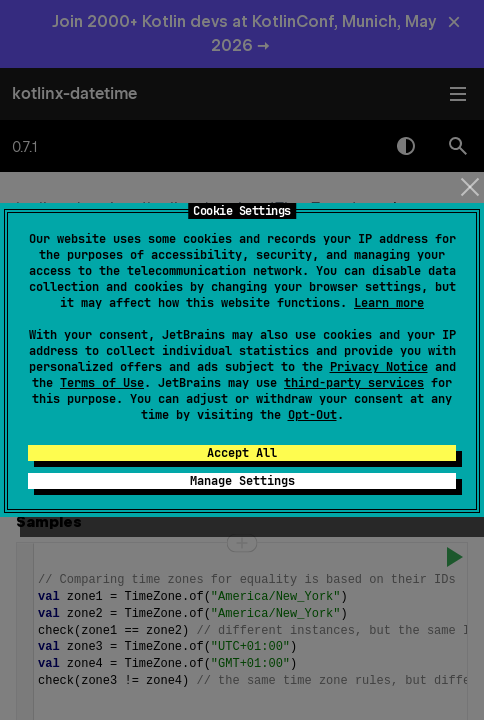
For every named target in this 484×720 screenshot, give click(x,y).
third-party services (354, 383)
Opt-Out (312, 415)
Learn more (389, 303)
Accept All (242, 453)
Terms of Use (102, 383)
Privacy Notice (379, 367)
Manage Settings (242, 481)
